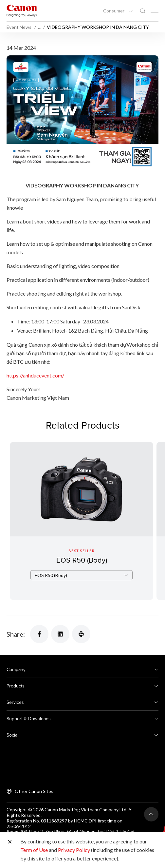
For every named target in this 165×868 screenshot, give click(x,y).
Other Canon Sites (34, 791)
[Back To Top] (151, 814)
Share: (16, 634)
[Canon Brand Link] (22, 11)
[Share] (39, 634)
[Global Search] (142, 11)
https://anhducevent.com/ (35, 375)
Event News (19, 27)
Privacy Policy (74, 850)
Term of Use (34, 850)
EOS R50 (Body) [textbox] (51, 584)
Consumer (114, 11)
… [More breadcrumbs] (40, 27)
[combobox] (82, 584)
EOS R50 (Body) (82, 560)
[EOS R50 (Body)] (82, 521)
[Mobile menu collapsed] (155, 11)
